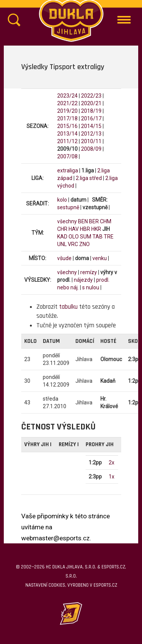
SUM (86, 237)
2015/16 (67, 126)
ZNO (84, 244)
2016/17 (91, 118)
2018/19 (91, 111)
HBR (85, 229)
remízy (89, 272)
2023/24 (67, 96)
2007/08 (67, 156)
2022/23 (91, 96)
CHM (106, 221)
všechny (67, 221)
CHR (62, 229)
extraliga (68, 170)
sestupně (68, 207)
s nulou (91, 287)
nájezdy (83, 280)
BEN (83, 221)
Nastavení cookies (45, 585)
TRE (109, 237)
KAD (62, 237)
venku (100, 258)
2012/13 (91, 134)
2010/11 (91, 141)
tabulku (68, 307)
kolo (62, 200)
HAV (74, 229)
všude (64, 258)
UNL (62, 244)
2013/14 (67, 134)
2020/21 (91, 103)
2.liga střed (89, 178)
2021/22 (67, 103)
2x (112, 462)
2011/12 (67, 141)
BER (94, 221)
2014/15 (91, 126)
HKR (96, 229)
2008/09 (91, 149)
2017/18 (67, 118)
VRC (73, 244)
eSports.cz (105, 585)
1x (112, 477)
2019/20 (67, 111)
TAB (98, 237)
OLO (74, 237)
